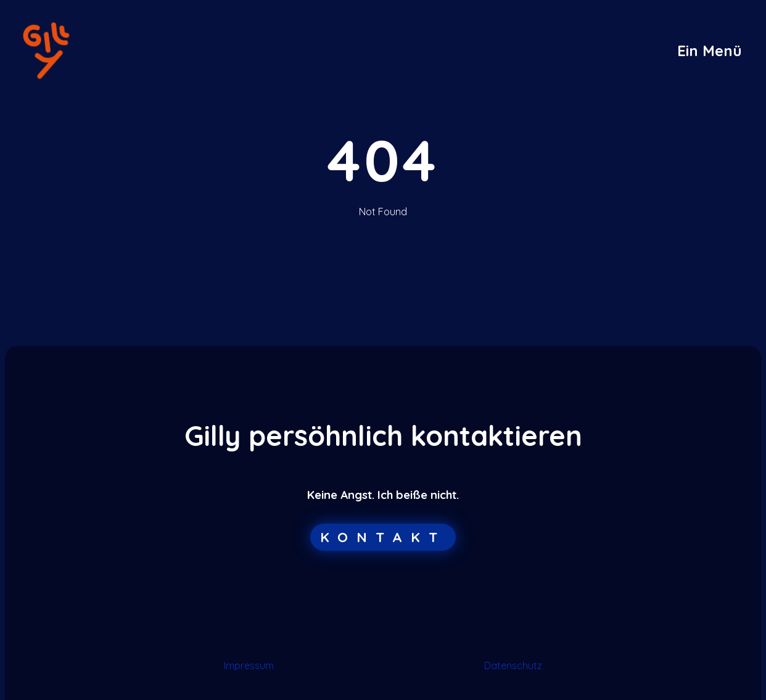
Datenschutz (513, 665)
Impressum (249, 665)
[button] (710, 51)
